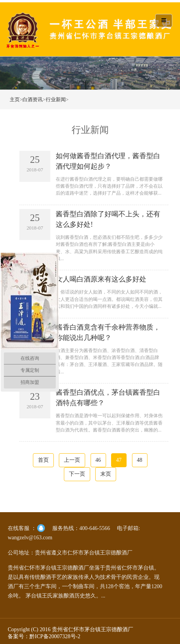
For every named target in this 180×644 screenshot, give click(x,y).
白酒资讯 (33, 99)
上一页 (72, 460)
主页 (15, 99)
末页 (106, 474)
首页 (43, 460)
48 (140, 460)
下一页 (77, 474)
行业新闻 (56, 99)
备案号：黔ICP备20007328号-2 (44, 636)
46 (98, 460)
